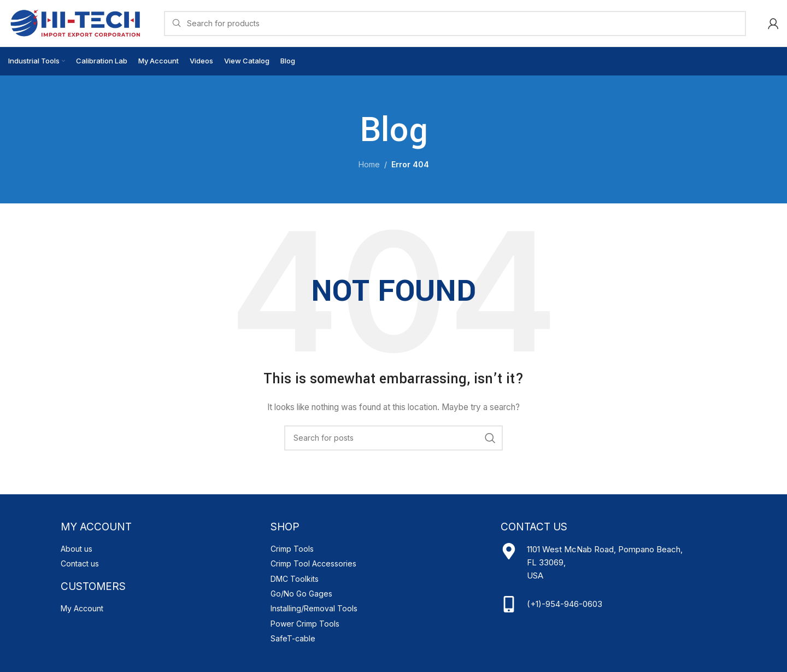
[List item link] (160, 549)
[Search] (455, 24)
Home (369, 164)
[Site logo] (75, 22)
